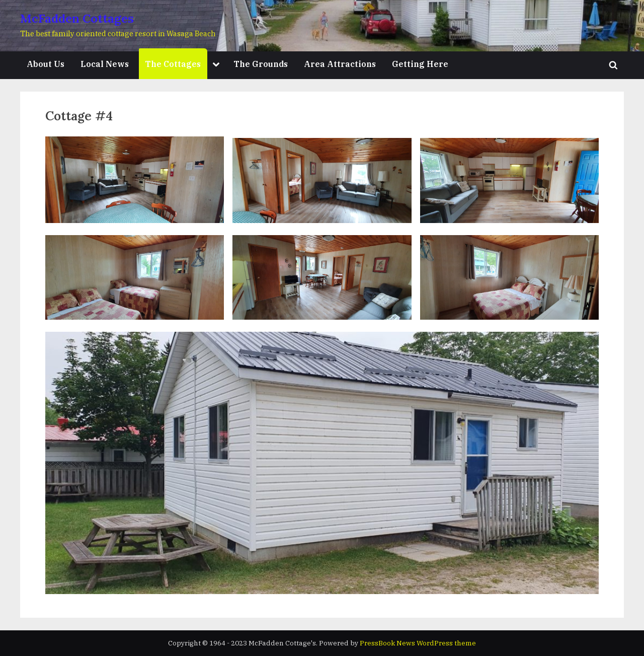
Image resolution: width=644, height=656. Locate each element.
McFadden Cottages (77, 18)
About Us (46, 64)
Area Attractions (340, 64)
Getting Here (420, 64)
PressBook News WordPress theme (418, 643)
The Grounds (261, 64)
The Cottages (173, 64)
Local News (105, 64)
